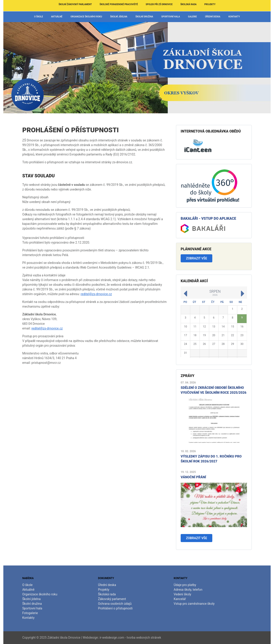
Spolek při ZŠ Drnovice (159, 4)
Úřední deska (213, 17)
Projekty (210, 4)
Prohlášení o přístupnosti (115, 608)
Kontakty (234, 17)
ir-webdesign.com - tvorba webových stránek (130, 638)
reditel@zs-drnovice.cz (96, 294)
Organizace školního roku (86, 17)
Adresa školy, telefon (188, 590)
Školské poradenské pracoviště (119, 4)
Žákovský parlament (112, 599)
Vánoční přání (193, 477)
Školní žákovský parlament (75, 4)
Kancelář (180, 599)
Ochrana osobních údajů (115, 604)
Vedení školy (182, 594)
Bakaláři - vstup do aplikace (208, 218)
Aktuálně (57, 17)
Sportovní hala (171, 17)
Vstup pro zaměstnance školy (194, 604)
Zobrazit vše (197, 258)
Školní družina (144, 17)
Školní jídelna (119, 17)
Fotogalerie (30, 613)
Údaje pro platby (185, 585)
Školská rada (189, 4)
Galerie (192, 17)
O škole (39, 17)
